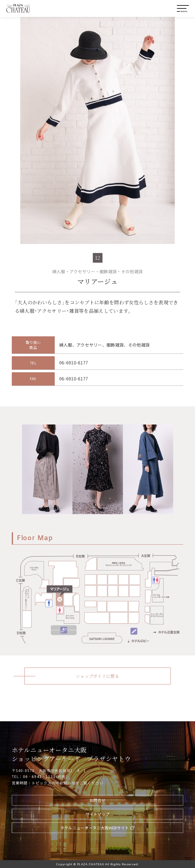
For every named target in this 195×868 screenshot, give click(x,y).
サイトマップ (98, 814)
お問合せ (97, 800)
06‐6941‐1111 (39, 776)
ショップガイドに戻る (97, 676)
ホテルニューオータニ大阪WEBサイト (95, 828)
